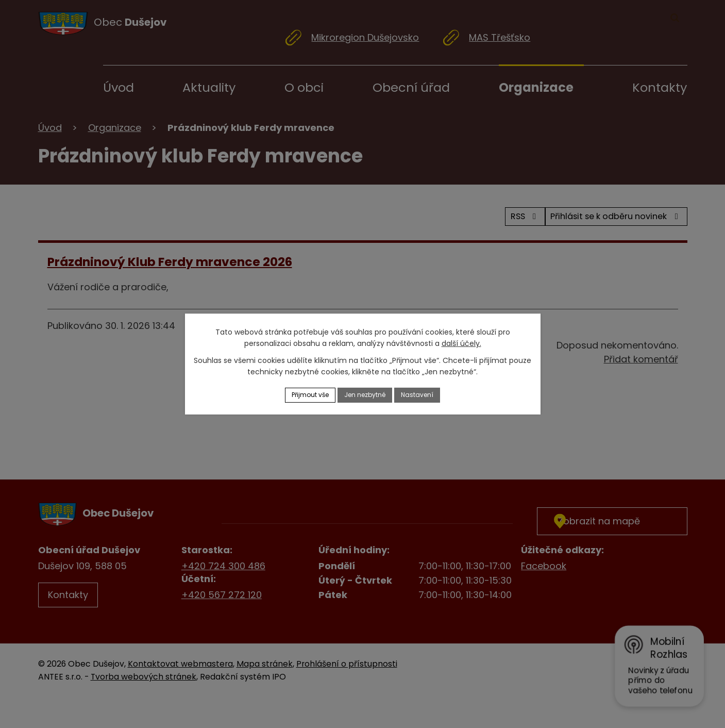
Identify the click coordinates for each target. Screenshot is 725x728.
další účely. (461, 342)
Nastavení (427, 395)
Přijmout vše (302, 395)
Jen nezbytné (367, 395)
